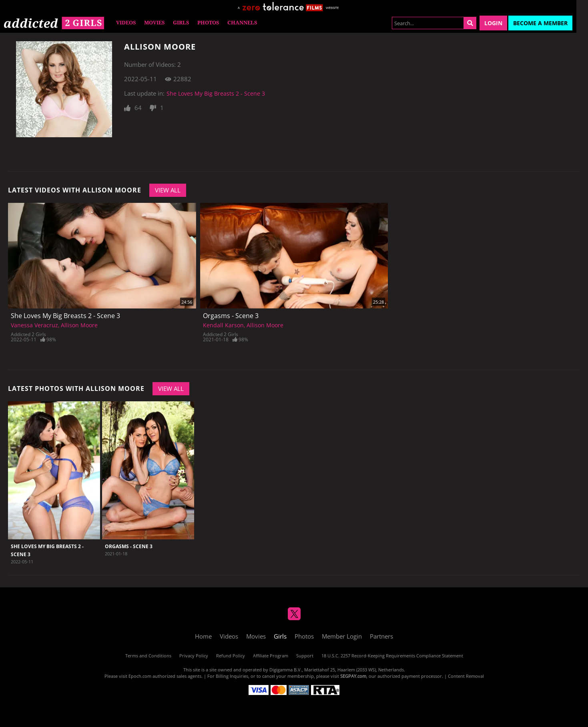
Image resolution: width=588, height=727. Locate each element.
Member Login (342, 636)
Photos (208, 23)
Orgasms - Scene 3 (231, 316)
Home (203, 636)
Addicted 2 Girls (28, 334)
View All (168, 190)
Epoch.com (140, 676)
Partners (381, 636)
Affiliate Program (271, 656)
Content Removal (466, 676)
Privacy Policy (194, 656)
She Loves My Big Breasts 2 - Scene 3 (216, 93)
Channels (242, 23)
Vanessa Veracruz (34, 325)
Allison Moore (79, 325)
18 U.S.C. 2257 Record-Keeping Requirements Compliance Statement (392, 656)
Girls (181, 23)
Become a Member (540, 23)
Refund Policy (231, 656)
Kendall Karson (223, 325)
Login (493, 23)
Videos (126, 23)
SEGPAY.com (353, 676)
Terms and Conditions (148, 656)
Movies (155, 23)
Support (305, 656)
